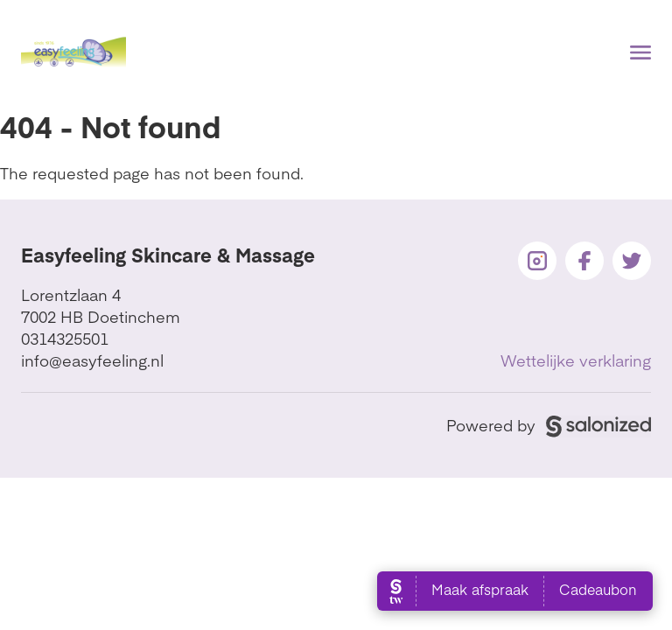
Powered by (549, 425)
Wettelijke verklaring (576, 360)
